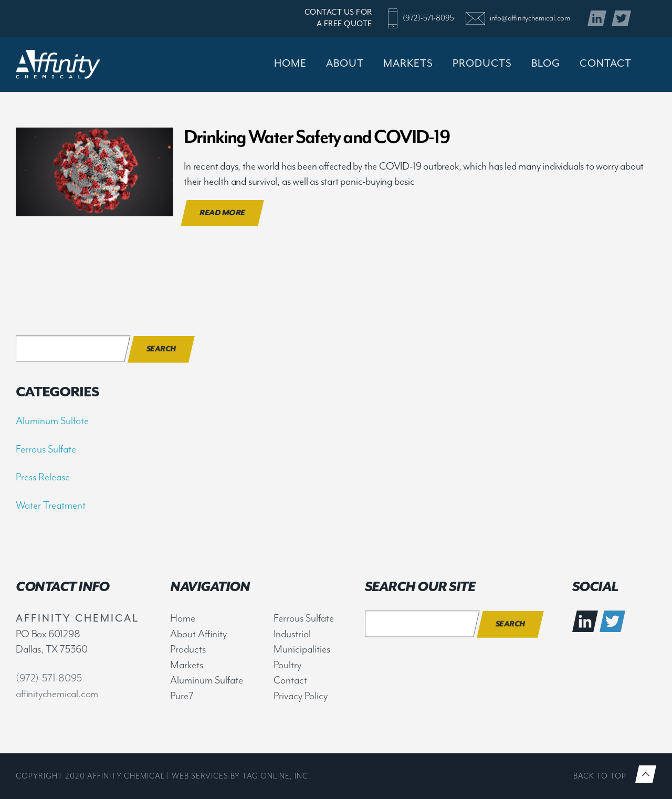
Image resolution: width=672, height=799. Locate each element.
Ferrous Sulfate (46, 449)
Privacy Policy (301, 696)
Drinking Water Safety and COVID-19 (317, 137)
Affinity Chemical (74, 64)
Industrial (292, 634)
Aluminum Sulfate (52, 421)
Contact (290, 680)
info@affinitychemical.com (530, 18)
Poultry (287, 665)
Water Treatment (51, 505)
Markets (187, 665)
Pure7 (182, 696)
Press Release (43, 477)
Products (188, 649)
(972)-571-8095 (428, 18)
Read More (222, 213)
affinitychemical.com (57, 694)
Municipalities (302, 649)
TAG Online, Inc (275, 776)
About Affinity (198, 634)
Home (183, 618)
